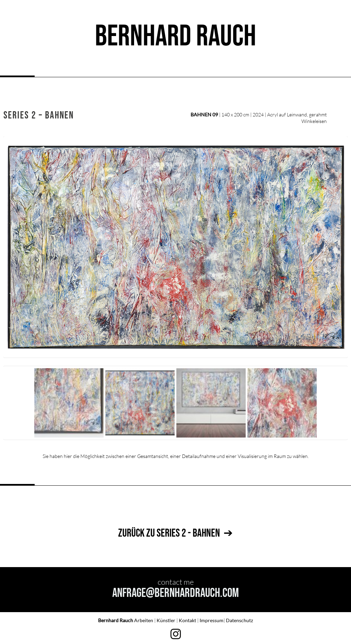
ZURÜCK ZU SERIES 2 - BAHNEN (169, 533)
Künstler (166, 620)
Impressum (212, 620)
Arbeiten (144, 620)
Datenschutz (239, 620)
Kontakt (188, 620)
